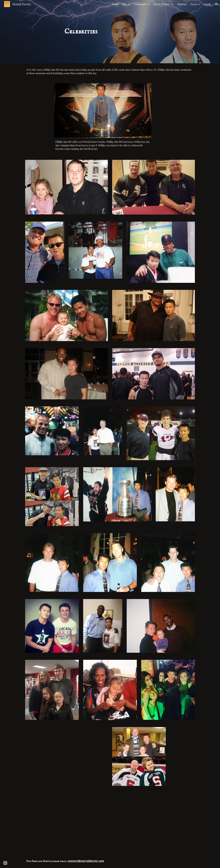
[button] (216, 4)
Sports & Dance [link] (162, 4)
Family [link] (208, 4)
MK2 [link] (125, 4)
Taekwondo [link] (140, 4)
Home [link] (115, 4)
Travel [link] (194, 4)
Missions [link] (182, 4)
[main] (81, 32)
